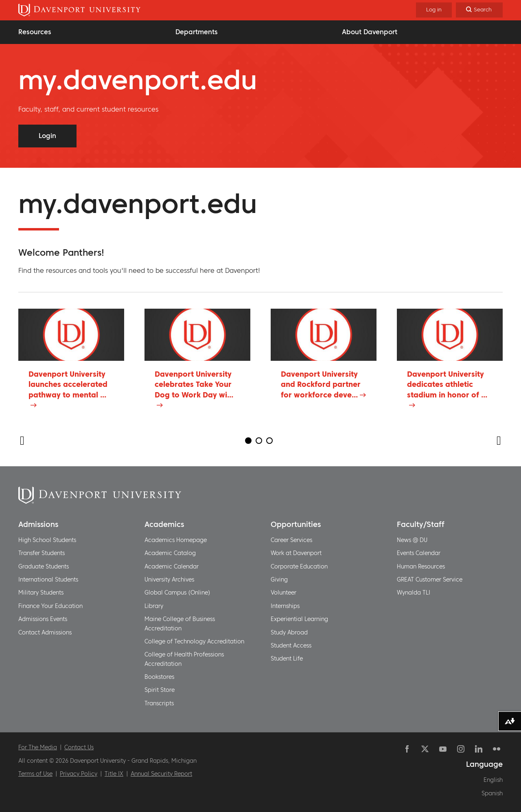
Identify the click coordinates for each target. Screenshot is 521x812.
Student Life (287, 658)
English (493, 780)
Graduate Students (44, 566)
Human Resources (421, 566)
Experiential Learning (299, 619)
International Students (48, 579)
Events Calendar (419, 553)
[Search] (479, 10)
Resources (35, 32)
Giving (279, 579)
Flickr (497, 749)
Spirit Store (160, 690)
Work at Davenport (296, 553)
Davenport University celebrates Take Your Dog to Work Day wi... (194, 384)
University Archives (169, 579)
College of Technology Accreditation (194, 641)
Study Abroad (289, 632)
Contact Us (79, 747)
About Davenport (370, 32)
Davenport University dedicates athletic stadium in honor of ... (447, 384)
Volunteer (283, 593)
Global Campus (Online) (177, 593)
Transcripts (159, 703)
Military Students (41, 593)
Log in (434, 10)
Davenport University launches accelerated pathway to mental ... (68, 384)
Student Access (291, 645)
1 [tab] (248, 441)
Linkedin (479, 749)
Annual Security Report (161, 774)
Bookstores (159, 677)
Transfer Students (42, 553)
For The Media (38, 747)
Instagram (461, 749)
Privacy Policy (79, 774)
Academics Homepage (176, 540)
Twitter (425, 749)
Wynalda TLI (414, 593)
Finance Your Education (50, 606)
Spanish (492, 793)
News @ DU (412, 540)
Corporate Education (299, 566)
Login (47, 136)
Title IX (114, 774)
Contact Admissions (45, 632)
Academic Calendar (172, 566)
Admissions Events (43, 619)
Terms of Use (35, 774)
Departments (197, 32)
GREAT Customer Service (430, 579)
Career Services (291, 540)
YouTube (443, 749)
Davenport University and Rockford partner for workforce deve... (321, 384)
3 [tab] (269, 441)
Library (154, 606)
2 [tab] (259, 441)
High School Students (47, 540)
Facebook (407, 749)
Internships (285, 606)
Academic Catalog (170, 553)
